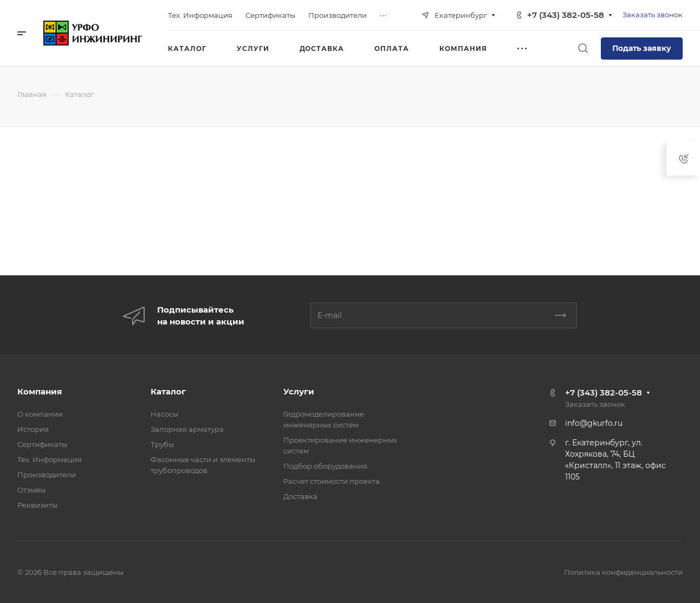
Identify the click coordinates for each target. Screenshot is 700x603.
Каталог (168, 391)
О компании (40, 414)
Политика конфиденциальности (623, 572)
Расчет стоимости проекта (332, 481)
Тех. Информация (50, 459)
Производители (47, 475)
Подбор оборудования (325, 466)
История (33, 429)
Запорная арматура (187, 429)
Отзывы (31, 490)
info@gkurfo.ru (594, 423)
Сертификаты (42, 444)
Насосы (164, 414)
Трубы (162, 444)
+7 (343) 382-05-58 (566, 15)
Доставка (300, 496)
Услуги (299, 391)
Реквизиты (37, 505)
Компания (40, 391)
